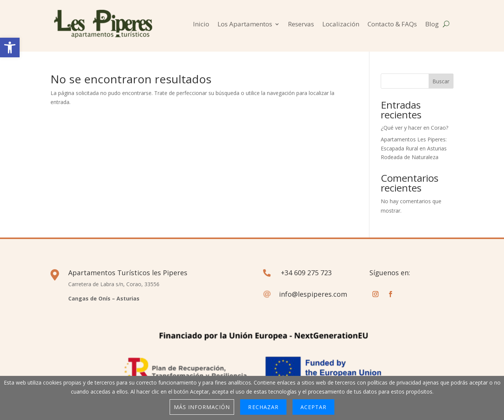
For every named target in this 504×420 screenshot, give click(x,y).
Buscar (441, 81)
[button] (10, 48)
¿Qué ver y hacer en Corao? (414, 128)
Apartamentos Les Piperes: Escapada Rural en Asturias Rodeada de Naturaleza (414, 148)
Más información (202, 407)
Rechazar (263, 407)
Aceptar (313, 407)
